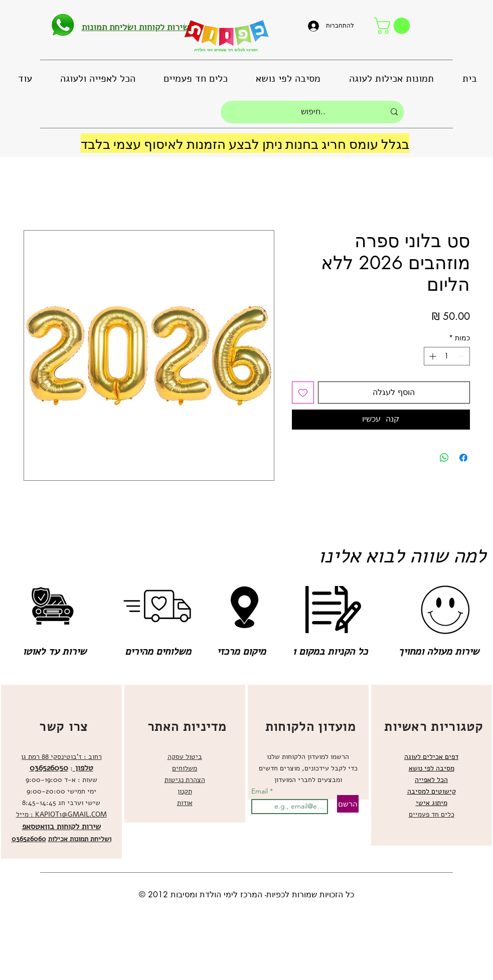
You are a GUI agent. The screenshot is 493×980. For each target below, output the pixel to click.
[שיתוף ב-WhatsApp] (444, 458)
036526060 (29, 839)
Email (261, 791)
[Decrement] (462, 356)
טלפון (83, 768)
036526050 (49, 768)
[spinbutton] (447, 356)
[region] (61, 772)
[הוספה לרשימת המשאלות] (303, 393)
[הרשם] (348, 804)
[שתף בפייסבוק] (463, 458)
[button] (394, 26)
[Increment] (432, 356)
